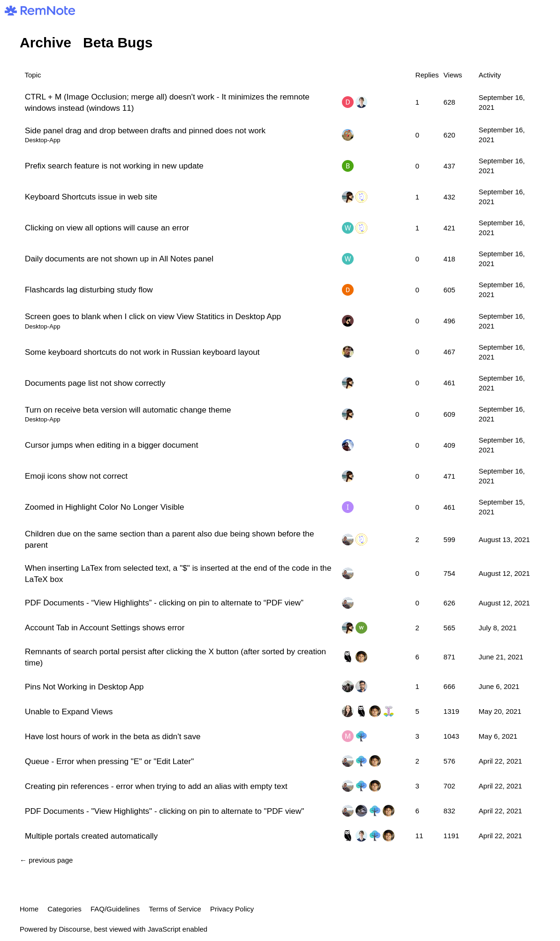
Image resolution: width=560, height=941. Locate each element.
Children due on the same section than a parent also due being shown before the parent (169, 539)
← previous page (46, 860)
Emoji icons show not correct (76, 476)
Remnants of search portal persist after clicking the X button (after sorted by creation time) (175, 657)
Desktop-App (42, 140)
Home (29, 909)
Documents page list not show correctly (95, 383)
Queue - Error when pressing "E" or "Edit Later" (109, 761)
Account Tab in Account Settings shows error (105, 627)
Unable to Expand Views (69, 711)
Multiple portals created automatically (91, 836)
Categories (64, 909)
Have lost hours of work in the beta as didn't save (113, 736)
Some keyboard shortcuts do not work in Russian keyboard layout (142, 352)
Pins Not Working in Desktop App (84, 687)
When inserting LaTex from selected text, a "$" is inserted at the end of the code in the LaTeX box (178, 574)
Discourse (74, 929)
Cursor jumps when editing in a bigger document (111, 445)
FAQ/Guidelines (115, 909)
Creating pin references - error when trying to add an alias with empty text (156, 786)
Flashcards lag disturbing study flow (89, 290)
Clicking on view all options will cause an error (107, 228)
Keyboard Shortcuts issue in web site (91, 197)
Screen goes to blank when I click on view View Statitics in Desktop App (153, 316)
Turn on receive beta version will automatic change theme (128, 410)
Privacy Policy (232, 909)
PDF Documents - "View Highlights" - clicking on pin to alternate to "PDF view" (164, 811)
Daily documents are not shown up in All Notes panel (119, 259)
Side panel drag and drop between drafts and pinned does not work (145, 130)
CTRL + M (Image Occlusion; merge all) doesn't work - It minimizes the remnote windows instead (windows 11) (167, 102)
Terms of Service (175, 909)
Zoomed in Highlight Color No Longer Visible (104, 507)
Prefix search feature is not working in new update (114, 166)
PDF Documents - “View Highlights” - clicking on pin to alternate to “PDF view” (164, 603)
